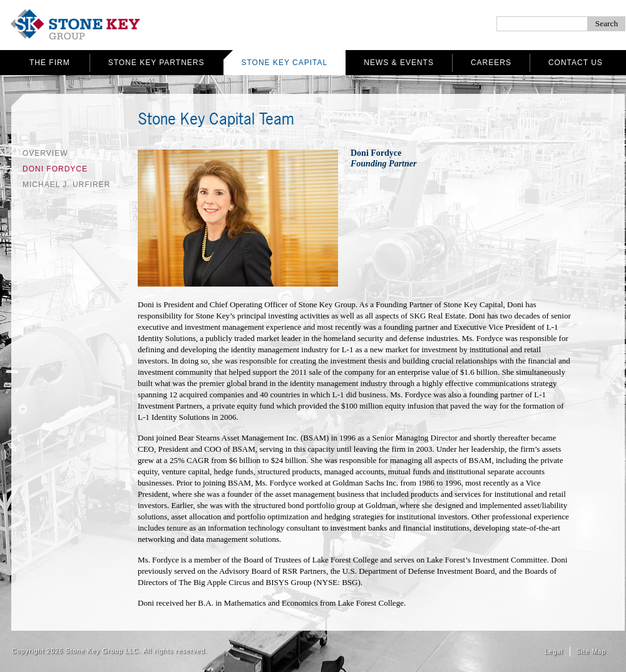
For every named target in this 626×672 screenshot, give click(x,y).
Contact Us (576, 63)
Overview (45, 153)
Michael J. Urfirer (66, 185)
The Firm (50, 63)
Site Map (591, 652)
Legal (554, 652)
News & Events (399, 63)
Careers (491, 63)
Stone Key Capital (285, 63)
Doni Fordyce (55, 169)
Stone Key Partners (156, 63)
